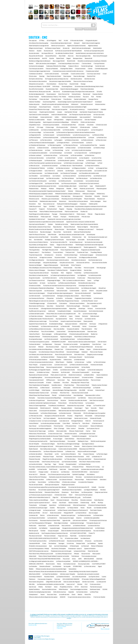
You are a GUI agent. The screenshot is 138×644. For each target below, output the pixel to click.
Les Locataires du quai (92, 181)
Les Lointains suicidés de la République (41, 349)
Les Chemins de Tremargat (69, 173)
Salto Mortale (52, 234)
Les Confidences (45, 176)
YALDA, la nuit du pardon (98, 441)
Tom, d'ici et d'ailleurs (48, 331)
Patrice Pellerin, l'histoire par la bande (51, 211)
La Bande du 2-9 (97, 456)
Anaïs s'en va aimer (56, 513)
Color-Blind (66, 423)
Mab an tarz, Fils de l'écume (37, 434)
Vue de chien (88, 270)
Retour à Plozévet (69, 227)
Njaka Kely (73, 308)
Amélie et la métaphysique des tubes (40, 592)
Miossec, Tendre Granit (76, 431)
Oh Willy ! (52, 206)
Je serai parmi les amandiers (48, 411)
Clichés (90, 69)
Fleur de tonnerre (87, 329)
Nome (83, 508)
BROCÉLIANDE (89, 559)
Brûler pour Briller (34, 513)
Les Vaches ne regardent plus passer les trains (43, 186)
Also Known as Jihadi (52, 347)
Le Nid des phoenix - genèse (66, 160)
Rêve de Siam (94, 227)
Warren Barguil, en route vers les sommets (42, 301)
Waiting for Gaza (83, 441)
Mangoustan (60, 188)
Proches (70, 416)
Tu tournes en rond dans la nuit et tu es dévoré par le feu (60, 285)
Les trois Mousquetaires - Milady (39, 548)
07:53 (77, 587)
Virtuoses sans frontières (77, 303)
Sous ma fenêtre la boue (49, 589)
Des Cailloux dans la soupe (48, 449)
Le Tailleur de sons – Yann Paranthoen (71, 166)
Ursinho (55, 370)
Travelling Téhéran (96, 252)
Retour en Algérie (83, 227)
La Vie (57, 454)
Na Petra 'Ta (76, 423)
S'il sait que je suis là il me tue (98, 520)
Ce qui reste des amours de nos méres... (79, 597)
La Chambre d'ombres (63, 577)
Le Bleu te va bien (52, 479)
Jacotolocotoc (57, 388)
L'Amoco (32, 372)
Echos (74, 559)
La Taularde (97, 388)
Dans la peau (67, 76)
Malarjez (44, 188)
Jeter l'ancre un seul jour (97, 400)
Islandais (103, 109)
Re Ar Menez (75, 492)
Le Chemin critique (99, 148)
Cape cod (64, 347)
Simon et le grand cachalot (54, 367)
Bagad (69, 58)
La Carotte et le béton (36, 464)
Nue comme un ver (49, 204)
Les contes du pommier (79, 577)
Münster (41, 347)
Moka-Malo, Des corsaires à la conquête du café (61, 314)
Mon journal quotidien (52, 196)
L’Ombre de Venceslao (100, 349)
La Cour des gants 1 (83, 130)
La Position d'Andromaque (49, 413)
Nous (105, 201)
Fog (68, 380)
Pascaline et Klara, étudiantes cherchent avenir (89, 209)
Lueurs (89, 280)
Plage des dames (100, 214)
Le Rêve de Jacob (34, 166)
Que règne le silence (88, 444)
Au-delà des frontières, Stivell (64, 53)
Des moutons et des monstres (38, 81)
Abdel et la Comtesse (75, 375)
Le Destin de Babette (84, 339)
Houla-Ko (56, 107)
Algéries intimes (93, 46)
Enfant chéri (83, 324)
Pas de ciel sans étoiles (36, 485)
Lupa (91, 186)
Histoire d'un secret (87, 104)
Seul (50, 546)
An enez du (66, 48)
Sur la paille (67, 566)
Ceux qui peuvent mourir (36, 380)
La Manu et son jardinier (63, 561)
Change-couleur (43, 472)
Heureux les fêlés (34, 462)
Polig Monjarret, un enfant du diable (40, 439)
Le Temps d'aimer (73, 508)
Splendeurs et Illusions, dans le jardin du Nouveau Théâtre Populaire (49, 436)
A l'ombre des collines (72, 538)
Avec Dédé (62, 56)
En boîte (99, 91)
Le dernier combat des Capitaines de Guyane (42, 403)
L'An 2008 (82, 390)
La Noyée (91, 137)
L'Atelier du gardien (35, 122)
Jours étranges (33, 117)
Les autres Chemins (35, 456)
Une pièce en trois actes (67, 263)
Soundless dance (57, 385)
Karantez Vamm (49, 577)
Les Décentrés (98, 541)
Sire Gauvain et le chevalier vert (98, 237)
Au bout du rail (48, 51)
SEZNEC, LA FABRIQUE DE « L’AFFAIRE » (86, 561)
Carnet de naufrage (87, 66)
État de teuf (87, 94)
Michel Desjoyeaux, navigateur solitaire (41, 194)
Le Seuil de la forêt (54, 525)
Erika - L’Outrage (59, 428)
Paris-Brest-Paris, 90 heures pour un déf (41, 554)
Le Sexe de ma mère (53, 515)
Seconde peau (91, 234)
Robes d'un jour (59, 229)
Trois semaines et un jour (89, 556)
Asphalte (71, 592)
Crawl (105, 74)
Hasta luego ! (79, 408)
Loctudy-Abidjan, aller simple (68, 186)
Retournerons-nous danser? (71, 377)
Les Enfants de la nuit (100, 176)
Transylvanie (33, 505)
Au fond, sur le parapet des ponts (94, 51)
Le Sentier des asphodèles (92, 518)
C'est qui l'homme (99, 63)
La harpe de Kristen (80, 551)
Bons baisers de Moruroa (37, 306)
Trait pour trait (70, 252)
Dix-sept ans (33, 40)
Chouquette (33, 352)
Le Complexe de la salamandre (38, 153)
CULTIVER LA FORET (99, 564)
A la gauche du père (91, 40)
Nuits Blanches (99, 500)
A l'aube (49, 382)
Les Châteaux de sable (51, 173)
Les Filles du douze (82, 178)
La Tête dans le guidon (54, 145)
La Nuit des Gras (102, 137)
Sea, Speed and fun (61, 319)
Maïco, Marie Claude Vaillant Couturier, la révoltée (54, 556)
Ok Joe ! (45, 513)
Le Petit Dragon (90, 163)
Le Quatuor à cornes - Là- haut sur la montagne (43, 421)
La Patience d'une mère (72, 140)
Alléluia (82, 349)
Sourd (52, 500)
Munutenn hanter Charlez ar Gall (39, 393)
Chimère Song (85, 503)
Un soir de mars (34, 308)
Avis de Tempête (34, 444)
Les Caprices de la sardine (84, 171)
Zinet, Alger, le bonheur (61, 523)
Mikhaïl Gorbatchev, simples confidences (68, 194)
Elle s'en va (56, 91)
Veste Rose (32, 490)
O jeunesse (83, 204)
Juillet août (52, 311)
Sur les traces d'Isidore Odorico (39, 242)
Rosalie (89, 508)
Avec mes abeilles (59, 329)
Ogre (45, 206)
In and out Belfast (93, 109)
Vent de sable (65, 265)
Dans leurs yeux (92, 331)
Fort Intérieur (33, 99)
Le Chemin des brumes (36, 150)
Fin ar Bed (66, 382)
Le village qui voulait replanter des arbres (41, 561)
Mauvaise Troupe (48, 456)
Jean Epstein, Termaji (71, 112)
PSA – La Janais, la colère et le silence (74, 280)
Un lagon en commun (46, 257)
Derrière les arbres (76, 79)
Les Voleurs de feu (90, 319)
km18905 (32, 469)
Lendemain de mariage (77, 523)
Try (61, 538)
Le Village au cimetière (79, 168)
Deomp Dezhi (60, 306)
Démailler (81, 428)
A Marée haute (74, 546)
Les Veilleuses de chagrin (89, 288)
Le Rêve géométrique (60, 334)
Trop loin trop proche (35, 255)
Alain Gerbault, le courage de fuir (39, 46)
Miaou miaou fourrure (94, 278)
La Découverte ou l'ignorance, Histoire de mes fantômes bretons (76, 132)
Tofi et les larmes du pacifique (82, 388)
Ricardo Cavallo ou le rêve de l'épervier (41, 229)
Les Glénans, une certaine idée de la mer (41, 354)
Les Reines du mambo (84, 515)
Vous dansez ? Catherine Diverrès (58, 270)
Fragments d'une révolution (83, 298)
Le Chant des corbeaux (36, 316)
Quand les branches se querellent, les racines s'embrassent (46, 222)
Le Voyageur (43, 505)
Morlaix (80, 584)
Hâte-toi (88, 421)
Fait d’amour (75, 556)
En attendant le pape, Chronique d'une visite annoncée (78, 91)
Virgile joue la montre (68, 485)
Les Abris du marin (35, 296)
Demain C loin (59, 349)
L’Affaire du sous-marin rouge (38, 321)
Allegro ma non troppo (36, 48)
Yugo (55, 464)
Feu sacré (86, 97)
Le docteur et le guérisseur (37, 400)
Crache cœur (81, 278)
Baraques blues (78, 58)
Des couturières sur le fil (94, 303)
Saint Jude (63, 469)
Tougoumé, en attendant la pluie (91, 250)
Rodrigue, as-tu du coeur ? (86, 229)
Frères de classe (56, 99)
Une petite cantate (102, 291)
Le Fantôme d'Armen (79, 525)
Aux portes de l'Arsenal (36, 56)
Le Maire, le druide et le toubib (79, 365)
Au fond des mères (82, 592)
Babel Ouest (60, 58)
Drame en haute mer (100, 459)
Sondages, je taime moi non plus (54, 240)
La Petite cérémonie (87, 140)
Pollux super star (46, 217)
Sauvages (61, 543)
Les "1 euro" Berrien (35, 418)
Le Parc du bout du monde (67, 278)
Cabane (77, 316)
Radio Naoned (33, 449)
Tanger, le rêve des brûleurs (65, 245)
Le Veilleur (50, 168)
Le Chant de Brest (81, 513)
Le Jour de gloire (84, 158)
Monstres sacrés (34, 199)
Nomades (32, 398)
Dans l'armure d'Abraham (58, 441)
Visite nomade (68, 268)
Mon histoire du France (36, 196)
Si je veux (57, 579)
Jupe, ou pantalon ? (85, 117)
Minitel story (101, 194)
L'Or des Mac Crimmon (76, 403)
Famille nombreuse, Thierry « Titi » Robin (54, 97)
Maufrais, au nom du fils (87, 188)
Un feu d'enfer (86, 367)
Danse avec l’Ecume (51, 316)
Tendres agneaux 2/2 (90, 247)
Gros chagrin (81, 370)
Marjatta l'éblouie (34, 337)
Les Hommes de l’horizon (37, 298)
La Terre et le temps (100, 362)
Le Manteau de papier (36, 160)
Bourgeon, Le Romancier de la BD (55, 416)
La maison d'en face (94, 525)
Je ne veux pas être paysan (53, 377)
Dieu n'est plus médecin (84, 439)
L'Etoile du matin (85, 127)
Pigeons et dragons (66, 337)
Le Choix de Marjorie (45, 426)
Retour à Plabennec (97, 546)
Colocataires (63, 303)
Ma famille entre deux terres (87, 283)
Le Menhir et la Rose (65, 395)
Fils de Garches (58, 426)
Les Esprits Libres (94, 577)
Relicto (80, 594)
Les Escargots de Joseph (36, 178)
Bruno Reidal (48, 454)
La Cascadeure (90, 403)
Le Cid (67, 150)
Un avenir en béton (88, 377)
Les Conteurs (57, 176)
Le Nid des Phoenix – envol (89, 301)
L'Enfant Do (75, 122)
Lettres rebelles (34, 357)
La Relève (51, 431)
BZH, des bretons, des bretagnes (46, 63)
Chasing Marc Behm (66, 69)
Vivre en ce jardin (89, 268)
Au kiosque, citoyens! (76, 357)
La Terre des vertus (90, 566)
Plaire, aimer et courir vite (58, 375)
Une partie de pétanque (50, 263)
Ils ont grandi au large (35, 339)
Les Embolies (33, 566)
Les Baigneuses (93, 411)
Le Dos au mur (64, 155)
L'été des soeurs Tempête (68, 574)
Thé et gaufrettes (34, 250)
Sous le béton (42, 482)
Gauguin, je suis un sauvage (95, 354)
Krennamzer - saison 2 (75, 548)
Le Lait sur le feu (97, 158)
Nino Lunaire (96, 554)
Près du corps (86, 217)
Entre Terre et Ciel (64, 94)
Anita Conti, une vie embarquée (81, 48)
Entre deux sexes (79, 354)
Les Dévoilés (33, 528)
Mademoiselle (33, 408)
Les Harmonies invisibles (69, 462)
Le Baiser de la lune (43, 148)
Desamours (65, 492)
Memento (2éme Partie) (52, 492)
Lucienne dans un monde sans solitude (92, 469)
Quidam (50, 224)
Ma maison (86, 306)
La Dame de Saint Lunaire (37, 314)
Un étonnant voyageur (87, 255)
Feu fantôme (52, 543)
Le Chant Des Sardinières (50, 574)
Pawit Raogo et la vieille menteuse (39, 214)
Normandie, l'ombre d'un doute (74, 456)
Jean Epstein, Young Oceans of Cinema (91, 112)
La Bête (89, 362)
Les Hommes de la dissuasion (38, 181)
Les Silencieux (65, 472)
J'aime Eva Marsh (34, 334)
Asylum (39, 51)
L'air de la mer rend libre (80, 520)
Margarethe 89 (68, 513)
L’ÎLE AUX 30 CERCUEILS (80, 472)
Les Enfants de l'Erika (85, 176)
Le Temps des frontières (92, 166)
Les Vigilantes (82, 275)
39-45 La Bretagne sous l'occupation (94, 413)
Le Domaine (69, 298)
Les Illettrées (82, 398)
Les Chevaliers (33, 176)
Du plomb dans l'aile (52, 89)
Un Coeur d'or (93, 436)
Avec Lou (71, 56)
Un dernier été (33, 515)
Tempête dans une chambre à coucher (40, 247)
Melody (70, 191)
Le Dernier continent (35, 155)
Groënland (98, 102)
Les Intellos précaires (65, 181)
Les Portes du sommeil (51, 339)
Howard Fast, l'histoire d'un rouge (39, 109)
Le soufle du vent (64, 594)
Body (71, 319)
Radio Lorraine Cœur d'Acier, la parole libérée (84, 224)
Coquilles (95, 306)
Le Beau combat (71, 148)
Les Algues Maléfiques (91, 490)
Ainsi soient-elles (62, 431)
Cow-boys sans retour (94, 74)
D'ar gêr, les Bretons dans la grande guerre (60, 293)
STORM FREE (77, 566)
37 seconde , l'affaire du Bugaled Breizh (94, 579)
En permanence (51, 94)
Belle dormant (95, 316)
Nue (39, 204)
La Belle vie (63, 316)
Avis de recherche (34, 58)
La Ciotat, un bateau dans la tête (51, 130)
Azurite (52, 58)
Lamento (102, 145)
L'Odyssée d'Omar (78, 467)
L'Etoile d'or (74, 127)
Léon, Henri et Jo (50, 171)
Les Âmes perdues (87, 492)
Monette (97, 196)
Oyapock (42, 209)
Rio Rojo (100, 503)
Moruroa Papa (79, 479)
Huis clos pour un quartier (60, 109)
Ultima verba (68, 359)
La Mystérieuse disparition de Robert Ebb (73, 137)
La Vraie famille (42, 469)
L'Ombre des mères (60, 495)
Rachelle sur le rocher (62, 224)
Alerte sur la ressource (58, 46)
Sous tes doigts (71, 240)
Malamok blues (34, 188)
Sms (30, 240)
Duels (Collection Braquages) (69, 89)
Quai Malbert (98, 293)
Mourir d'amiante (89, 199)
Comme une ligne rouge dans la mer (40, 71)
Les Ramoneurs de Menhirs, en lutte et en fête (51, 584)
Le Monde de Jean (50, 160)
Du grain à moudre (35, 278)
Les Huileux (52, 181)
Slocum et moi (86, 554)
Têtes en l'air (102, 247)
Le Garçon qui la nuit (49, 510)
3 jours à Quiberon (102, 375)
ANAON (63, 597)
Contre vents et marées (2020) (68, 449)
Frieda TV (92, 533)
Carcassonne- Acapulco (45, 579)
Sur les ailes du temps (93, 240)
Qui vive (84, 291)
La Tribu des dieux (70, 459)
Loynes (104, 577)
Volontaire (57, 382)
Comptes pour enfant (92, 71)
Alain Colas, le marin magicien (91, 43)
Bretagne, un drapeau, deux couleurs (68, 296)
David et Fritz (91, 76)
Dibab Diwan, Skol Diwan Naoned (39, 395)
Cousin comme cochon (78, 74)
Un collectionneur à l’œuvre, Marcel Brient (51, 352)
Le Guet (60, 158)
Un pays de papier (53, 531)
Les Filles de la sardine (53, 178)
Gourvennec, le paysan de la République (49, 398)
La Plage (96, 280)
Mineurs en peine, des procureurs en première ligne (51, 569)
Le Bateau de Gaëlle (57, 148)
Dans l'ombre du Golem (54, 76)
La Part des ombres (46, 140)
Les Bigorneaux (47, 344)
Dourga (83, 84)
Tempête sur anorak (60, 247)
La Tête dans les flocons (71, 145)
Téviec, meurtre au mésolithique (39, 500)
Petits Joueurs (81, 214)
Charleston (55, 372)
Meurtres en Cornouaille (36, 382)
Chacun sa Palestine (52, 69)
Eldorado (43, 474)
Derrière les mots (90, 79)
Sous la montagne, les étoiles (79, 589)
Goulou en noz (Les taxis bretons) (89, 183)
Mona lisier (88, 196)
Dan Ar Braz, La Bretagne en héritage (68, 444)
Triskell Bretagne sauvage (37, 303)
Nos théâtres (91, 474)
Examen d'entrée (98, 94)
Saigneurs (69, 273)
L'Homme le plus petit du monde (79, 334)
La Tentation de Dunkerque (37, 145)
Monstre (105, 196)
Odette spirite (93, 204)
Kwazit (49, 120)
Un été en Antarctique (71, 255)
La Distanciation (98, 515)
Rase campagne (47, 334)
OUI (86, 584)
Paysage (55, 214)
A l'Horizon (79, 319)
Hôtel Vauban (46, 390)
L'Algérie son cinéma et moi (74, 120)
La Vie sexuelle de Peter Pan (89, 145)
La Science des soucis (61, 365)
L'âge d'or (55, 497)
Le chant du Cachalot (85, 536)
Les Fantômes (92, 543)
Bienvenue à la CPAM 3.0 (87, 449)
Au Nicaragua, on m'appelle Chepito (40, 370)
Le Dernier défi (65, 326)
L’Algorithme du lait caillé (54, 582)
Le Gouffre (59, 298)
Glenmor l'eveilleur (35, 102)
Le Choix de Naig (58, 150)
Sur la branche (33, 520)
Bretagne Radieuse (77, 421)
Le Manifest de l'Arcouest (57, 541)
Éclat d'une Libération (87, 89)
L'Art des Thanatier (90, 120)
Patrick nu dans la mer (71, 211)
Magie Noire (79, 416)
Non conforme (66, 525)
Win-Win (32, 584)
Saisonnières (72, 569)
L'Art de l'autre (102, 342)
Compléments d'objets (64, 311)
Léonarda (60, 171)
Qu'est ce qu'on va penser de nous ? (39, 503)
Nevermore (63, 201)
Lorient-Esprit (83, 186)
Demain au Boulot (45, 566)
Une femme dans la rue (95, 260)
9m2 (60, 40)
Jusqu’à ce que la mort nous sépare (71, 321)
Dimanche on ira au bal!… (37, 84)
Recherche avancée (90, 29)
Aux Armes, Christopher (59, 548)
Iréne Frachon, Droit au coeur (51, 462)
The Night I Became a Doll (50, 250)
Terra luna (79, 477)
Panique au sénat (62, 357)
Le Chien (48, 150)
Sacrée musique (89, 357)
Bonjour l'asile (81, 543)
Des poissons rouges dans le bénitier (60, 81)
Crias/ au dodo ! (83, 426)
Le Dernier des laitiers (36, 454)
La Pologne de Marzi (63, 143)
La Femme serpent (49, 135)
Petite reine (33, 525)
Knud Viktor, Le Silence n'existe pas (85, 337)
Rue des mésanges (46, 232)
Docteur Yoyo (63, 84)
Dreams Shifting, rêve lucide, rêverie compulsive (83, 571)
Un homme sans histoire (72, 367)
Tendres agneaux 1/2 (75, 247)
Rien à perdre (61, 508)
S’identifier (60, 628)
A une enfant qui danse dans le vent (61, 43)
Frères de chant (44, 99)
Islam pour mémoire (71, 324)
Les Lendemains (78, 181)
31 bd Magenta (51, 40)
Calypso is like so (73, 66)
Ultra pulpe (67, 388)
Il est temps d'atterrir (35, 577)
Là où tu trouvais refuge (90, 314)
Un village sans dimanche (37, 260)
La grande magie (55, 528)
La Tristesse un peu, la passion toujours (41, 495)
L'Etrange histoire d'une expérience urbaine (54, 308)
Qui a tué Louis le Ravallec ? (37, 224)
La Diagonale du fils (35, 135)
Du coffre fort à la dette (36, 89)
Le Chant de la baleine (84, 148)
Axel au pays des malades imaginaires (40, 428)
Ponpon (56, 217)
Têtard (101, 408)
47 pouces (88, 541)
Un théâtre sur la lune (43, 372)
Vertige (89, 405)
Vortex (55, 503)
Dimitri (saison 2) (45, 408)
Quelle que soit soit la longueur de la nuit (41, 446)
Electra (42, 515)
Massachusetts (34, 413)
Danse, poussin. (88, 321)
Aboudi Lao (102, 288)
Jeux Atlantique (78, 395)
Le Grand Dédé (51, 158)
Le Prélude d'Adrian (85, 464)
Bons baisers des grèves (36, 582)
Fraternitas (78, 273)
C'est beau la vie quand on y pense (39, 342)
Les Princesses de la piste (69, 183)
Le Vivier (91, 168)
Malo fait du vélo (93, 551)
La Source (89, 143)
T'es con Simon (54, 321)
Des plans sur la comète (70, 344)
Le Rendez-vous (70, 451)
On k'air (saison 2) (99, 421)
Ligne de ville (66, 520)
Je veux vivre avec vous (55, 434)
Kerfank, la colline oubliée (37, 120)
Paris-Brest (86, 423)
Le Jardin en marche (71, 158)
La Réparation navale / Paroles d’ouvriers (41, 319)
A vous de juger (58, 439)
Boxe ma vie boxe (53, 400)
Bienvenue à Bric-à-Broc (93, 395)
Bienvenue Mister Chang (36, 367)
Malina (41, 587)
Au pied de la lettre (55, 359)
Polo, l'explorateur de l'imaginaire (39, 385)
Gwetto (52, 508)
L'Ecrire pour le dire (62, 127)
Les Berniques (70, 171)
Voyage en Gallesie (76, 270)
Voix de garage (101, 268)
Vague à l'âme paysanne (51, 265)
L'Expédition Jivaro (35, 125)
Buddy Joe (94, 334)
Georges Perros (93, 99)
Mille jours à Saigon (88, 194)
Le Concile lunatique (56, 153)
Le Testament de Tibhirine (37, 168)
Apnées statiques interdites (80, 380)
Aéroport (77, 43)
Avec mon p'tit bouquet (100, 56)
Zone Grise (84, 587)
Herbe (84, 326)
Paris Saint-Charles (96, 510)
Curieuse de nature (35, 344)
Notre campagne (95, 201)
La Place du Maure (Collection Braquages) (42, 143)
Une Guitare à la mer (69, 564)
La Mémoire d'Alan (98, 135)
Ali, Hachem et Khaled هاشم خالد (71, 497)
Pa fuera (90, 308)
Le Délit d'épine (100, 528)
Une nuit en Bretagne (73, 352)
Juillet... (57, 117)
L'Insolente (90, 125)
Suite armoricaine (62, 291)
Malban (51, 188)
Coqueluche (99, 377)
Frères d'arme (62, 403)
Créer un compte (61, 626)
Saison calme (33, 411)
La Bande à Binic (89, 375)
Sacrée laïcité (67, 232)
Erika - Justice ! (71, 428)
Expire (89, 349)
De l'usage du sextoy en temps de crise (57, 79)
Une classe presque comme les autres (58, 260)
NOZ (88, 456)
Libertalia (99, 559)
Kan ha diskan (98, 117)
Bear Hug (48, 464)
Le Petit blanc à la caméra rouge (73, 163)
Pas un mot (66, 559)
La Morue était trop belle (51, 137)
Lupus (71, 316)
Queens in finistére (90, 548)
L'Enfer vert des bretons (88, 122)
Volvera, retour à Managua (37, 270)
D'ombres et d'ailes (35, 285)
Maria (59, 564)
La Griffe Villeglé (34, 390)
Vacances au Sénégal (35, 265)
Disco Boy (75, 500)
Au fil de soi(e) (65, 372)
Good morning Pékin (49, 102)
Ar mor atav (99, 347)
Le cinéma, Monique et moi (64, 554)
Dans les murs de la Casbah (80, 393)
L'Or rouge (40, 127)
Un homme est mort (70, 398)
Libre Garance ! (94, 472)
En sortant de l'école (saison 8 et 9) (79, 487)
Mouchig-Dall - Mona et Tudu (80, 382)
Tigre (87, 408)
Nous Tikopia (33, 365)
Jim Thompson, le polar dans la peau (80, 114)
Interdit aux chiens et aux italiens (72, 490)
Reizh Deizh (42, 525)
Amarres (79, 518)
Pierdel (54, 395)
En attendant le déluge (56, 324)
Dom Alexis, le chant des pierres (39, 275)
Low (105, 344)
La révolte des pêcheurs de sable (50, 423)
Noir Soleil (59, 456)
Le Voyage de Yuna (102, 168)
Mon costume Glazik (83, 385)
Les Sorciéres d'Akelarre (68, 454)
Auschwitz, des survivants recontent (88, 574)
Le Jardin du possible (95, 275)
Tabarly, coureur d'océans (99, 385)
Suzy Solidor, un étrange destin (38, 245)
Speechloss (53, 505)
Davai (73, 594)
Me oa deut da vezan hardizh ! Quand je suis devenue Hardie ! (47, 191)
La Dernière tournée (65, 413)
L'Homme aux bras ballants (51, 125)
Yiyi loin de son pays (96, 587)
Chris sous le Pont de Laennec (84, 495)
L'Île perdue (50, 298)
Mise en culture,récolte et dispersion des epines (43, 597)
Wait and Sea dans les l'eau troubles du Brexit (72, 411)
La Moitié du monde (65, 505)
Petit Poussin (53, 469)
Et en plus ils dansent (63, 500)
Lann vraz (32, 148)
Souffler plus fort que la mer (37, 311)
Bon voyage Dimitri (59, 61)
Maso (75, 188)
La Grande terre (52, 518)
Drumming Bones (67, 86)
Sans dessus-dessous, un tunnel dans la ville (72, 234)
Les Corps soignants (50, 418)
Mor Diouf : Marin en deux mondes (90, 462)
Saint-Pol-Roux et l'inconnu (37, 234)
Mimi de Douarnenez (79, 505)
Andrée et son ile (34, 533)
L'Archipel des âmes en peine (76, 331)
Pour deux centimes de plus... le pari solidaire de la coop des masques (49, 467)
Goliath (94, 487)
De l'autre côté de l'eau (36, 79)
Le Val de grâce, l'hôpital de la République (41, 288)
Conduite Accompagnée (79, 436)
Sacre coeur (61, 380)
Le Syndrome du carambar (50, 166)
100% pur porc (51, 380)
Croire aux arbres (95, 584)
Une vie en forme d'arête (100, 263)
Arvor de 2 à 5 (33, 474)
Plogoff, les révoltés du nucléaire (52, 459)
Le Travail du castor (99, 405)
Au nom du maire (34, 53)
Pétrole (90, 214)
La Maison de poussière (91, 273)
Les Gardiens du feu (96, 178)
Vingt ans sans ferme (101, 492)
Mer (96, 329)
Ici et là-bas (70, 543)
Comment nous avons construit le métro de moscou (68, 71)
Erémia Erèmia (76, 94)
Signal (100, 566)
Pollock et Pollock (92, 479)
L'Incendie (81, 125)
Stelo (94, 431)
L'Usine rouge (50, 127)
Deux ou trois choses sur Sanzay (83, 81)
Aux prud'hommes (51, 56)
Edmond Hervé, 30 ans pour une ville (40, 91)
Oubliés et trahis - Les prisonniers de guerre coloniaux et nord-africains (85, 206)
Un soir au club (72, 257)
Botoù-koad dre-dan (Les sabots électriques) (82, 342)
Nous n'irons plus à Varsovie (63, 354)
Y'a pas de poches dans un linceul (39, 273)
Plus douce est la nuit (35, 536)
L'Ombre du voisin (101, 125)
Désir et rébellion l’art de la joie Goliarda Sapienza (76, 531)
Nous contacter (105, 629)
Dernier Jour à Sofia (88, 582)
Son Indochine (38, 240)
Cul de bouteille (74, 291)
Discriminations (51, 84)
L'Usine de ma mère (71, 349)
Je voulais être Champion (86, 482)
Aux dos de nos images (65, 418)
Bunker (31, 63)
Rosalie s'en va (33, 232)
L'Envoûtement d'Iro (35, 451)
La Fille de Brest (34, 331)
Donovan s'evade (73, 469)
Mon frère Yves (65, 393)
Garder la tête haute (80, 99)
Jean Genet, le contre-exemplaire (39, 114)
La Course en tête (49, 132)
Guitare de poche (34, 104)
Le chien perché (101, 582)
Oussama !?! (33, 209)
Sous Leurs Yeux (52, 594)
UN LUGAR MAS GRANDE (71, 579)
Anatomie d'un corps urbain (76, 405)
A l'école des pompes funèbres (38, 359)
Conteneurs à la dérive (36, 74)
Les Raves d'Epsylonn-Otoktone (53, 451)
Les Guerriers (52, 283)
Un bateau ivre (49, 255)
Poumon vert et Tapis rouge (37, 431)
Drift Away (56, 86)
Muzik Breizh (33, 201)
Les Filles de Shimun (68, 178)
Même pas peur (80, 191)
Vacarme (63, 400)
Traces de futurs (58, 252)
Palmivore (32, 579)
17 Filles (42, 40)
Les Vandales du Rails (100, 508)
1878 (80, 559)
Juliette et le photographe (69, 117)
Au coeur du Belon (99, 531)
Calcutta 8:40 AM (34, 543)
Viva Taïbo (78, 268)
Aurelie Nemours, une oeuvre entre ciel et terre (90, 53)
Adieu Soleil (33, 556)
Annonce (32, 51)
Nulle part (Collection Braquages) (67, 204)
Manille (69, 188)
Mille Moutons (63, 589)
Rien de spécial (33, 531)
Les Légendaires (85, 344)
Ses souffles (54, 237)
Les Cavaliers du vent (101, 171)
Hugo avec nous (63, 536)
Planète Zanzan (34, 217)
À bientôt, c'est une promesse (38, 546)
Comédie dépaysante (101, 69)
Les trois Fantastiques (61, 546)
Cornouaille (65, 74)
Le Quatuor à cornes (46, 365)
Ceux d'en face (97, 344)
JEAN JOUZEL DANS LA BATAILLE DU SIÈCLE (43, 538)
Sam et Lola (32, 587)
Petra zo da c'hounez (96, 352)
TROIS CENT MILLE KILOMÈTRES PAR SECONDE (45, 559)
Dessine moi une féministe (75, 541)
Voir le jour (93, 324)
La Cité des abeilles (69, 130)
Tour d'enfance (46, 252)
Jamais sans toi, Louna (81, 418)
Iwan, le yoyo (33, 112)
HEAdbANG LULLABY (59, 342)
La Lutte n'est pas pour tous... (81, 135)
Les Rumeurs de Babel (48, 357)
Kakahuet (85, 352)
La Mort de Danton (35, 137)
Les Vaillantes (43, 528)
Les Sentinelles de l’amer (68, 339)
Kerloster (85, 316)
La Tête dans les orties (36, 416)
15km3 (91, 291)
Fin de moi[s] (76, 326)
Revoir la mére (50, 564)
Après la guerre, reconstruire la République (56, 122)
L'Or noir (32, 127)
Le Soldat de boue (79, 359)
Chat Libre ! (33, 472)
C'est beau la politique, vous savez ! (69, 63)
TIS (79, 314)
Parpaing (69, 209)
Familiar (43, 531)
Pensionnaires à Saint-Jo (67, 214)
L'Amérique (82, 308)
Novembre (32, 204)
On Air (60, 206)
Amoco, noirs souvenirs (95, 398)
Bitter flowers (60, 362)
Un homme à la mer (101, 255)
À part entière (33, 283)
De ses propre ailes (84, 564)
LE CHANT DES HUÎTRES (78, 533)
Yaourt (43, 594)
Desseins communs (86, 500)
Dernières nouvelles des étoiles (78, 400)
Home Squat (33, 107)
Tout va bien (60, 288)
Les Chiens (32, 482)
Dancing (42, 76)
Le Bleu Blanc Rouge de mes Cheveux (68, 301)
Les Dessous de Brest (69, 176)
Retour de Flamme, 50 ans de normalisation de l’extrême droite (48, 571)
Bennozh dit (88, 58)
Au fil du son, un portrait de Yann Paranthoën (68, 51)
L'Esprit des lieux (69, 385)
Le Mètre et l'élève (54, 482)
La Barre (95, 127)
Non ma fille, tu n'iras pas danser (78, 201)
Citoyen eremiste (80, 69)
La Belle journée (34, 130)
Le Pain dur (80, 160)
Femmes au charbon (74, 97)
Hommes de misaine (97, 365)
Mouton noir (101, 199)
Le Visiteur (54, 393)
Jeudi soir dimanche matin (59, 114)
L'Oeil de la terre (97, 423)
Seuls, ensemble (65, 237)
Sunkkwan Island (95, 589)
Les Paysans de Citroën (52, 183)
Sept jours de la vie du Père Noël (39, 237)
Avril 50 (44, 58)
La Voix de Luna (79, 362)
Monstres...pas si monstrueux (50, 199)
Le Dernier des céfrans (51, 155)
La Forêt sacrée (98, 298)
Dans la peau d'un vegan (67, 518)
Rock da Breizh (71, 229)
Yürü (62, 273)
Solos (56, 587)
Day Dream (63, 503)
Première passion (74, 217)
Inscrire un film (33, 625)
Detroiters (103, 479)
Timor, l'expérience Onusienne (69, 250)
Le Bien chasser (45, 388)
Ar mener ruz (55, 472)
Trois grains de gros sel (93, 523)
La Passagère (58, 140)
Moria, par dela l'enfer (85, 459)
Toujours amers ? (34, 252)
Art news (90, 390)
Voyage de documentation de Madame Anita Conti (77, 528)
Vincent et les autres (71, 434)
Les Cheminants (34, 326)
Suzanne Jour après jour (68, 515)
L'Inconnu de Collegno (48, 444)
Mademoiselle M (100, 186)
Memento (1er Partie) (36, 492)
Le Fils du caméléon (77, 155)
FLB (92, 97)
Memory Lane (91, 191)
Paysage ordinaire (67, 408)
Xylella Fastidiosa (34, 589)
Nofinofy (56, 408)
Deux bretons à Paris (73, 288)
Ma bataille (89, 416)
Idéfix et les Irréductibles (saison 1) (40, 497)
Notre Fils (88, 594)
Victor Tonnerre (76, 265)
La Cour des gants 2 (97, 130)
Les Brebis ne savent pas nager (38, 508)
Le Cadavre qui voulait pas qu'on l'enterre (63, 275)
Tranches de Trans (83, 252)
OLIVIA (105, 589)
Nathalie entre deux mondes (48, 201)
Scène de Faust (100, 390)
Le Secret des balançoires (95, 370)
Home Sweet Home (45, 107)
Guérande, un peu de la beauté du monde (61, 477)
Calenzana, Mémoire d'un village (56, 66)
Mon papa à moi (78, 196)
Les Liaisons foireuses (66, 479)
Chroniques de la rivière (86, 285)
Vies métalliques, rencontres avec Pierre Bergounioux (45, 268)
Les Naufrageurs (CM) (36, 183)
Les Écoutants (87, 497)
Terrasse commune (50, 536)
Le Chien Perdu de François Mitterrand (81, 347)
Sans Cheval (33, 426)
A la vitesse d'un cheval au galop (39, 43)
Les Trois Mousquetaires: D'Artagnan (40, 523)
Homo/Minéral (34, 423)
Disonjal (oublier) (71, 464)
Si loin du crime (77, 237)
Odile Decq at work (35, 206)
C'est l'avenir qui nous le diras (38, 541)
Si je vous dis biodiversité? (83, 293)
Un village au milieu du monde (88, 257)
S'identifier (79, 29)
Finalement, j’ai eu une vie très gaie (61, 551)
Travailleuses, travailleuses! (57, 405)
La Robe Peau (94, 592)
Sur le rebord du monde (96, 311)
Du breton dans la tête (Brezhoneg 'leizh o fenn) (89, 86)
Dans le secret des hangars (37, 293)
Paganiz (62, 209)
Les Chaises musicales (36, 173)
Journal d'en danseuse (80, 311)
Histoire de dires (100, 104)
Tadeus (52, 245)
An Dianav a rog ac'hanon (53, 48)
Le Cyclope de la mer (81, 153)
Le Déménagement (95, 153)
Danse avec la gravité (35, 291)
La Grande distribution (64, 135)
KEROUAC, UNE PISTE (36, 564)
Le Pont (100, 163)
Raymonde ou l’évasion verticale (39, 375)
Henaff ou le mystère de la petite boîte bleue (55, 104)
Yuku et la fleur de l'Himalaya (38, 477)
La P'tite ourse (33, 140)
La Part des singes (102, 454)
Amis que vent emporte (52, 485)
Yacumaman (55, 273)
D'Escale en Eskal (71, 426)
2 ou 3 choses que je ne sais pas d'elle (59, 474)
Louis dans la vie (64, 421)
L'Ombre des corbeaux (69, 482)
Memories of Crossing (93, 467)
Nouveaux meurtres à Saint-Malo (50, 520)
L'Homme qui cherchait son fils (38, 441)
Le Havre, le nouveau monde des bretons (41, 362)
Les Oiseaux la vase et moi (37, 280)
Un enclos (59, 255)
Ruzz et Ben (57, 232)
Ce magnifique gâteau (36, 377)
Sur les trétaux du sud (76, 242)
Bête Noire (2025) (35, 574)
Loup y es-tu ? (71, 584)
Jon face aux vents (99, 114)
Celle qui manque (100, 416)
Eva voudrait (71, 441)
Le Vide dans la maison (63, 168)
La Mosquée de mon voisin (87, 434)
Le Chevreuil (85, 546)
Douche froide (74, 84)
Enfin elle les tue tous (60, 592)
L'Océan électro (52, 303)
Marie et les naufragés (73, 306)
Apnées (100, 543)
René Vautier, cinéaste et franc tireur (40, 227)
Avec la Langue (93, 513)
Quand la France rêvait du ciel (38, 324)
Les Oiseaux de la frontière (37, 518)
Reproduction (57, 227)
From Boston (68, 99)
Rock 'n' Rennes (86, 296)
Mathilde (69, 362)
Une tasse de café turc (83, 263)
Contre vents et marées (52, 74)
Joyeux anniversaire (46, 117)
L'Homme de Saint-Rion (69, 125)
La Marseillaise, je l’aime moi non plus (40, 329)
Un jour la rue (33, 257)
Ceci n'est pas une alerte (36, 69)
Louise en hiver (61, 331)
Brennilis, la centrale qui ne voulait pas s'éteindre (92, 61)
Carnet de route (100, 66)
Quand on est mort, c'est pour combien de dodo (81, 222)
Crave (44, 543)
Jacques (60, 112)
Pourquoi (63, 217)
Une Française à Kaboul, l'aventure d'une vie (55, 533)
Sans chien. (50, 306)
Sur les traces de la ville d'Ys (59, 242)
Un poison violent (60, 257)
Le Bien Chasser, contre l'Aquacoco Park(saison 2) (73, 510)
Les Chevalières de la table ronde (89, 173)
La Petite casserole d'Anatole (67, 283)
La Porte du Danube (78, 143)
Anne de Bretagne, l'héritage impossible (65, 390)
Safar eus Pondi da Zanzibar (82, 232)
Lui (103, 467)
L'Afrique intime (59, 120)
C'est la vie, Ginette (99, 597)
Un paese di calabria (73, 329)
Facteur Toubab (34, 97)
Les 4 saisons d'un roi (93, 428)
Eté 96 (93, 503)
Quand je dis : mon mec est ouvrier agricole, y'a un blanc (64, 219)
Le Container (68, 153)
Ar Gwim (43, 283)
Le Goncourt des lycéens (36, 158)
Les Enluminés (57, 566)
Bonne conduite (73, 503)
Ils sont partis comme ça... (77, 109)
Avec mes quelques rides (83, 56)
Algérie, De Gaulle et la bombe (76, 46)
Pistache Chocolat (35, 459)
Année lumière (97, 48)
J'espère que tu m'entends (47, 112)
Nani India (73, 536)
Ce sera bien (93, 326)
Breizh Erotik (71, 61)
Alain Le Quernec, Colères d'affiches (93, 446)
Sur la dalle (81, 240)
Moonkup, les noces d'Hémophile (72, 199)
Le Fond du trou (90, 155)
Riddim (31, 569)
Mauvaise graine (102, 188)
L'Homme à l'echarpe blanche (97, 505)
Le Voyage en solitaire (36, 171)
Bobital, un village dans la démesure (40, 61)
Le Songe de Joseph (35, 510)
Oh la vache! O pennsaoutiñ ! (81, 372)
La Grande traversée (49, 296)
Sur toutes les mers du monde (94, 242)
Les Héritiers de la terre (50, 278)
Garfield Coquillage (78, 474)
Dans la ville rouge (79, 76)
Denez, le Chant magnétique (37, 405)
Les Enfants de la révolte (68, 370)
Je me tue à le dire (101, 308)
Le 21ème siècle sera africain (50, 326)
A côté (66, 40)
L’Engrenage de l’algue (54, 280)
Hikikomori (75, 104)
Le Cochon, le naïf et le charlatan (81, 150)
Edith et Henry (33, 388)
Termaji (61, 464)
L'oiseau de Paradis (96, 418)
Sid (85, 237)
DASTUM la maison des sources (39, 551)
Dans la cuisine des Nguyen (72, 582)
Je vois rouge (96, 372)
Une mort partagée (35, 263)
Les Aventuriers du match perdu (94, 477)
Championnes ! (33, 594)
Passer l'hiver (33, 211)
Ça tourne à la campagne (36, 66)
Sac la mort (32, 347)
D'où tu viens (33, 76)
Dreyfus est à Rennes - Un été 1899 (40, 86)
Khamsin (77, 446)
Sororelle (94, 408)
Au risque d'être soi (47, 53)
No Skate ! (48, 587)
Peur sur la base (96, 380)
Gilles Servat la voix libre (36, 479)
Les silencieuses (85, 538)
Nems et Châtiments (97, 426)
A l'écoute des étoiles (77, 40)
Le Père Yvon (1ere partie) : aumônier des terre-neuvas (45, 163)
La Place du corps (101, 140)
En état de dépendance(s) (37, 94)
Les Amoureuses (49, 291)
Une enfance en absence (79, 260)
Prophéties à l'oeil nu (66, 587)
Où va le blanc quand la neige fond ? (49, 490)
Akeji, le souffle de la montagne (87, 451)
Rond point (100, 229)
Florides (99, 97)
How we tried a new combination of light (74, 107)
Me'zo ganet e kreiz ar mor (64, 446)
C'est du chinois (87, 63)
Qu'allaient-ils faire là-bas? (37, 219)
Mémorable (77, 413)
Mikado (77, 554)
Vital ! (71, 495)
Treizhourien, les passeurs (50, 337)
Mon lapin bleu (66, 196)
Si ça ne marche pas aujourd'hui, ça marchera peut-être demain (47, 487)
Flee (80, 454)
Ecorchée (101, 487)
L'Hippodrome (103, 324)
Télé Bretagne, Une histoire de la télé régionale (89, 245)
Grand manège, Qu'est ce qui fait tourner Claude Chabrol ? (75, 102)
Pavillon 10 (84, 211)
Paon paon (58, 344)
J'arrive (88, 431)
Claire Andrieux (70, 439)
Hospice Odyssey (89, 454)
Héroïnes (103, 490)
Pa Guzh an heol (52, 209)
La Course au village (35, 132)
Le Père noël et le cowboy (94, 160)
